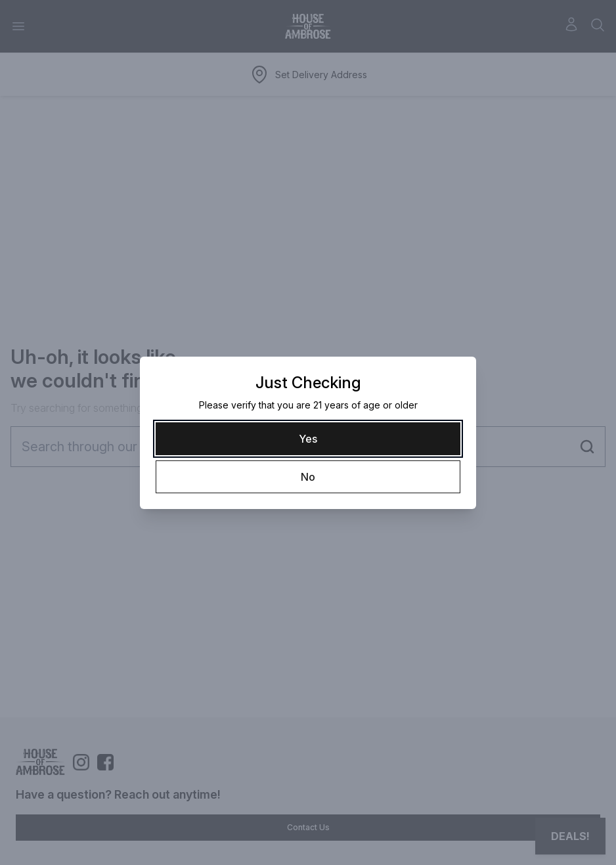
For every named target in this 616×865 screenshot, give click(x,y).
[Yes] (308, 439)
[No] (308, 477)
